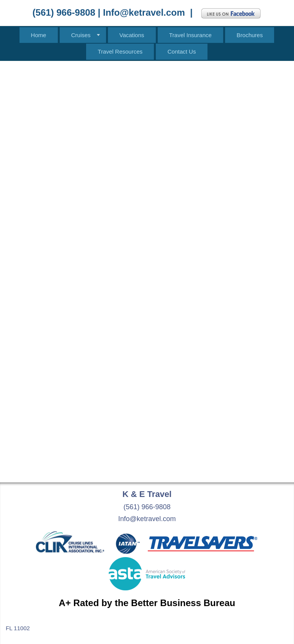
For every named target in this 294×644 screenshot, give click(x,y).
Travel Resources (120, 51)
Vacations (132, 35)
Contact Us (181, 51)
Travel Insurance (190, 35)
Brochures (250, 35)
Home (39, 35)
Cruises (81, 35)
